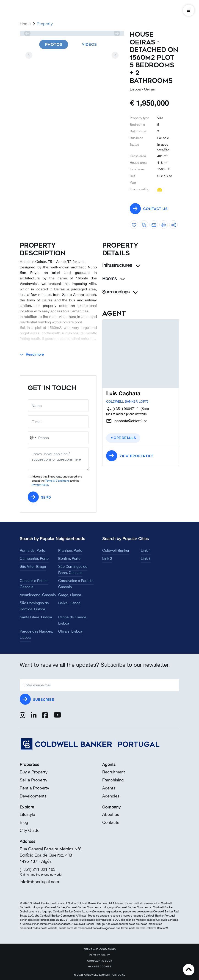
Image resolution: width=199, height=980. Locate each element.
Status (134, 145)
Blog (24, 822)
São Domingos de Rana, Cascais (73, 569)
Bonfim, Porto (69, 558)
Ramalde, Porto (32, 550)
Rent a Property (34, 788)
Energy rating (140, 189)
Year (133, 183)
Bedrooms (137, 125)
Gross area (138, 156)
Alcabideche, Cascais (38, 595)
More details (123, 438)
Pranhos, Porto (70, 550)
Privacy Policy (40, 485)
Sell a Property (33, 780)
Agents (109, 788)
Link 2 (107, 558)
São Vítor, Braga (33, 566)
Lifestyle (27, 814)
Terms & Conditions (57, 481)
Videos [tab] (89, 45)
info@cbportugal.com (39, 882)
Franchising (113, 780)
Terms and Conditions (100, 950)
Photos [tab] (54, 45)
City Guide (30, 830)
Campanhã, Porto (34, 558)
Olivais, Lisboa (70, 631)
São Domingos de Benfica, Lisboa (34, 606)
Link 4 (146, 550)
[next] (117, 33)
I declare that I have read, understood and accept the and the (57, 481)
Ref (132, 176)
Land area (137, 169)
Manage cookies (100, 967)
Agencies (111, 796)
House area (138, 163)
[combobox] (33, 438)
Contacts (111, 822)
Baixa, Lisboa (69, 603)
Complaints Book (100, 961)
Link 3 (146, 558)
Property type (140, 118)
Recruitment (114, 772)
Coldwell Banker (116, 550)
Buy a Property (34, 772)
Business (136, 138)
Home (25, 24)
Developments (33, 796)
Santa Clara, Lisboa (36, 617)
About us (111, 814)
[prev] (27, 33)
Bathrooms (138, 131)
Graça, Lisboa (70, 595)
